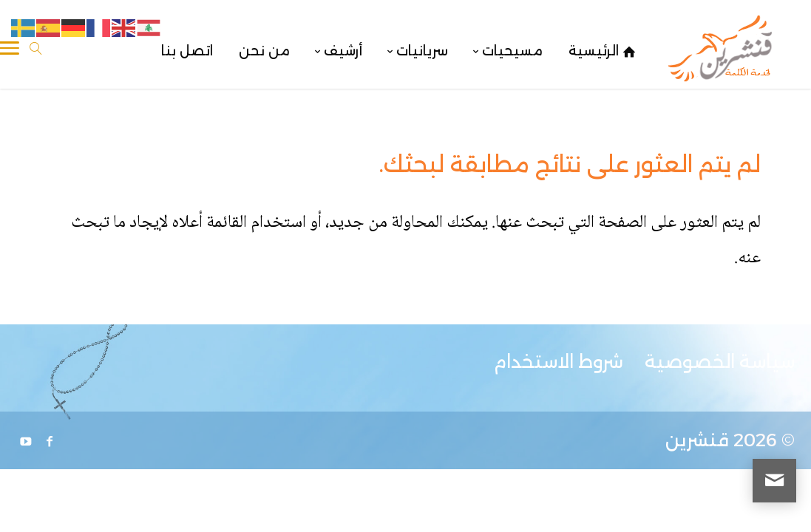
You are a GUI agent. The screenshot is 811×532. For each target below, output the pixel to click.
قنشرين (697, 440)
